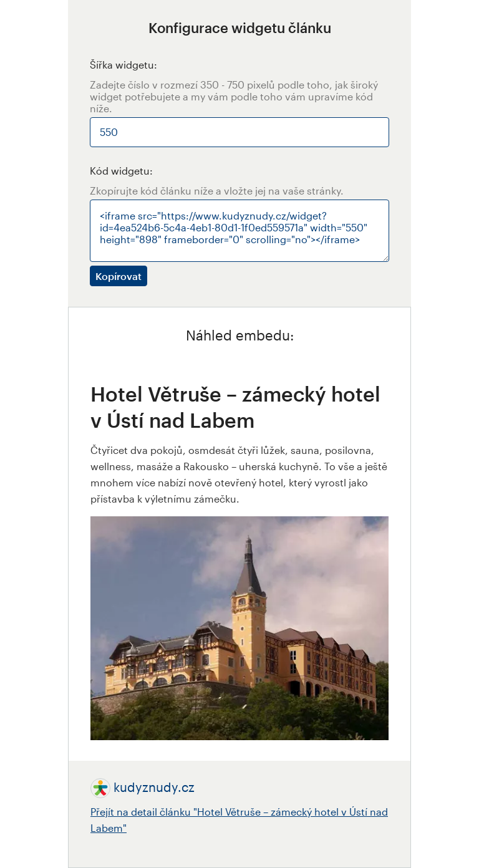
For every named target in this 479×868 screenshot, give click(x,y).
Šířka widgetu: (123, 65)
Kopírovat (119, 276)
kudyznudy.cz (154, 787)
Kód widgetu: (121, 171)
